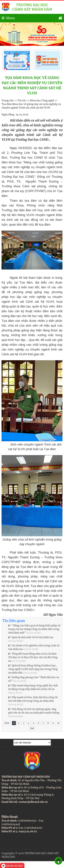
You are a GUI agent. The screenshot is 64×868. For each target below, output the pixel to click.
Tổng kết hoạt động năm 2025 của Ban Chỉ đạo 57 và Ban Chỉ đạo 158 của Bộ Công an (33, 657)
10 (58, 723)
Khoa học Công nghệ (42, 100)
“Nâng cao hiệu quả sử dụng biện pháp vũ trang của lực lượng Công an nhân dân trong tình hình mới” (34, 629)
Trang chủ (8, 100)
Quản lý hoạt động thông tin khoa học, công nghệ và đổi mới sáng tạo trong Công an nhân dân (33, 669)
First (7, 723)
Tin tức (22, 100)
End (32, 728)
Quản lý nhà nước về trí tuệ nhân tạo (31, 637)
